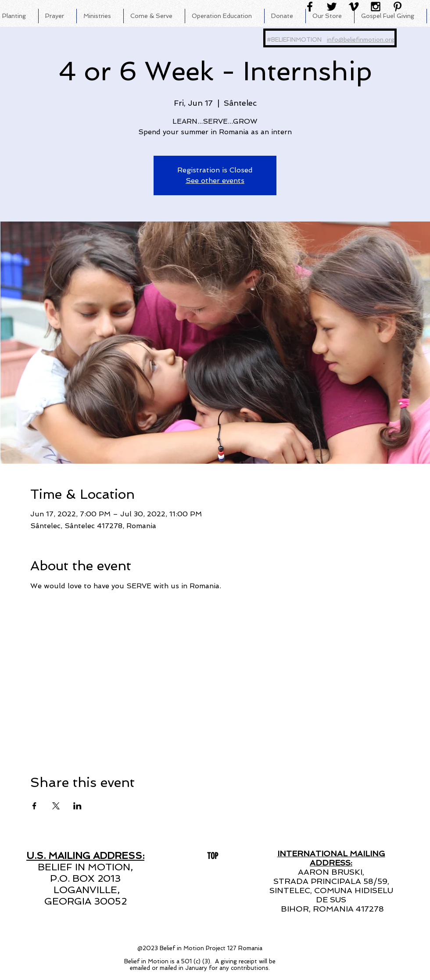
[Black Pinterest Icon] (398, 7)
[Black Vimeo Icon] (354, 7)
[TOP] (213, 856)
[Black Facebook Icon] (310, 7)
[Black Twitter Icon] (332, 7)
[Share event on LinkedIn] (77, 806)
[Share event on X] (56, 806)
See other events (215, 181)
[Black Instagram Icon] (376, 7)
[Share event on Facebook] (34, 806)
